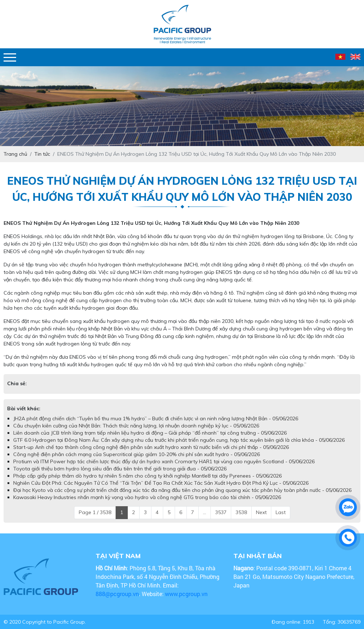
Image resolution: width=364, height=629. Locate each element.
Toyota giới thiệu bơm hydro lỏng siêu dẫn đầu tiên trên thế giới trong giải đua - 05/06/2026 (120, 469)
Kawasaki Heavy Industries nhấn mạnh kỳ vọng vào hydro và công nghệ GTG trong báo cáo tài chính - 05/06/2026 (147, 497)
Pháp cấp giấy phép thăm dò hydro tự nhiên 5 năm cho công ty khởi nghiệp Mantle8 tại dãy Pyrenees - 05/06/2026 (147, 476)
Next (261, 512)
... (205, 512)
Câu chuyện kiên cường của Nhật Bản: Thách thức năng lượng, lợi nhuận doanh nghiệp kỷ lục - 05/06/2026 (136, 426)
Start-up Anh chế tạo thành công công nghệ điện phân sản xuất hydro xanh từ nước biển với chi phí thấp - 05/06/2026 (151, 447)
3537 (221, 512)
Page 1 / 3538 (95, 512)
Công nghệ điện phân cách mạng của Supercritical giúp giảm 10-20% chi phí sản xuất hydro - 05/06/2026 (137, 454)
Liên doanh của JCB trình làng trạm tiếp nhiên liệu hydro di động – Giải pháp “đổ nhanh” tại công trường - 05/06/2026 (150, 433)
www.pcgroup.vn (187, 594)
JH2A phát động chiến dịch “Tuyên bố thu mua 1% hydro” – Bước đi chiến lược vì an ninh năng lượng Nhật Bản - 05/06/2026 (156, 418)
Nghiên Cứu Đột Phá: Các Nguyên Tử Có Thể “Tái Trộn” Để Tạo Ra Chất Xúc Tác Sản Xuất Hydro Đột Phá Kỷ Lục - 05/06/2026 (161, 483)
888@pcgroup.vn (117, 594)
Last (281, 512)
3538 (241, 512)
